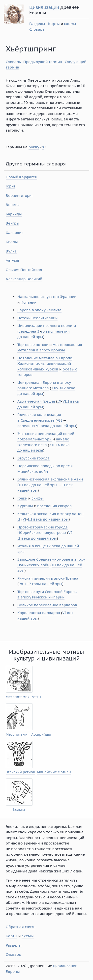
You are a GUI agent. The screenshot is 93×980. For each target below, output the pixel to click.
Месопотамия (18, 697)
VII (59, 420)
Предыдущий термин (43, 62)
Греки (22, 498)
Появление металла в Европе (45, 358)
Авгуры (12, 260)
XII (52, 445)
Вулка (11, 251)
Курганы (25, 506)
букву (34, 147)
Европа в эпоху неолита (39, 310)
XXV (55, 388)
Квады (12, 242)
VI (24, 519)
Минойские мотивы (54, 772)
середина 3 (29, 331)
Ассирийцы (41, 735)
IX (59, 401)
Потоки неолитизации (37, 318)
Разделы (37, 24)
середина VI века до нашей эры (47, 426)
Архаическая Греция (36, 401)
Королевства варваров (39, 613)
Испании (29, 302)
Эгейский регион (20, 772)
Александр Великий (24, 279)
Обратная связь (20, 927)
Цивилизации (44, 7)
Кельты (19, 810)
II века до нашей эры (37, 538)
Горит (11, 186)
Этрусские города (33, 458)
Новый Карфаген (21, 177)
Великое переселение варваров (47, 605)
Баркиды (14, 214)
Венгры (13, 223)
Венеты (13, 205)
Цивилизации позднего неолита (47, 326)
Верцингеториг (19, 195)
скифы (38, 498)
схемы (70, 24)
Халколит (14, 233)
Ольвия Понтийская (24, 270)
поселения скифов (54, 506)
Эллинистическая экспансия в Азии (50, 479)
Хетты (36, 697)
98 (21, 584)
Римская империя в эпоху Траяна (48, 578)
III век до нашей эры (38, 485)
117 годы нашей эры (43, 584)
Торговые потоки (33, 345)
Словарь (37, 29)
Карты (54, 24)
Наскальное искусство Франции (47, 297)
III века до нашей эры (48, 519)
